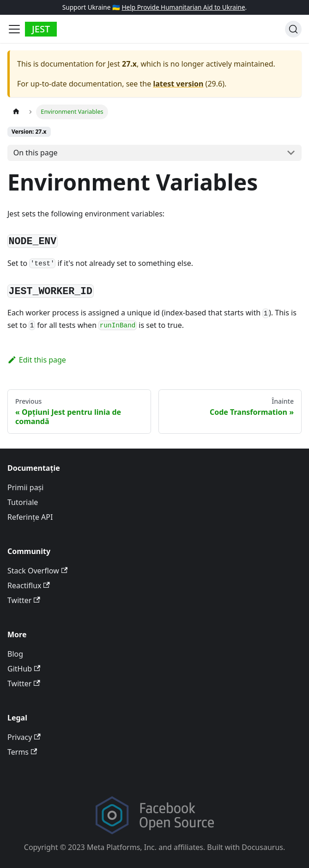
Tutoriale (23, 502)
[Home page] (16, 112)
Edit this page (37, 360)
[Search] (293, 29)
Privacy (24, 737)
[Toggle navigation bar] (14, 29)
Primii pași (25, 487)
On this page (36, 153)
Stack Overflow (37, 571)
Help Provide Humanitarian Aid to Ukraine (183, 7)
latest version (178, 84)
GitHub (24, 669)
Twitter (24, 600)
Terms (22, 752)
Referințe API (30, 517)
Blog (15, 654)
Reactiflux (29, 585)
